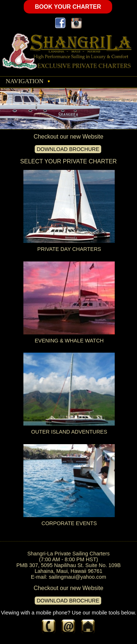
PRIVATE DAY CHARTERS (69, 249)
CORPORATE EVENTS (69, 523)
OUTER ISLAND (51, 432)
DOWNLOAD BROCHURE (68, 149)
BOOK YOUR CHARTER (68, 7)
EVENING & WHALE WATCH (69, 341)
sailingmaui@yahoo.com (77, 577)
